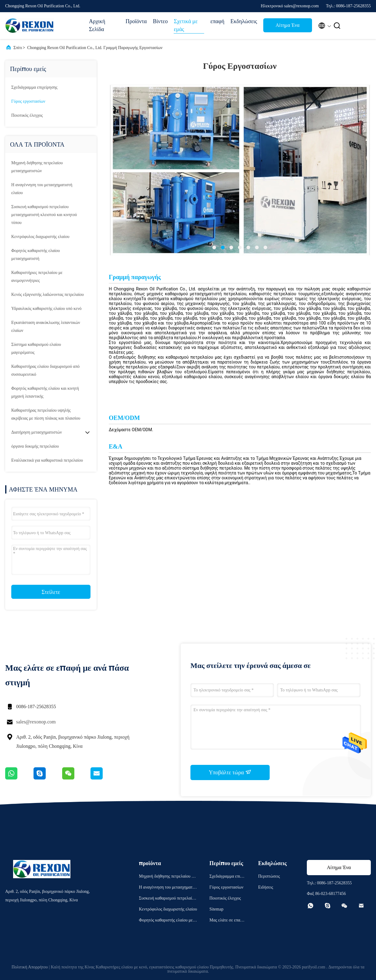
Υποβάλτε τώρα (230, 772)
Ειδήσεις (266, 887)
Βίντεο (160, 21)
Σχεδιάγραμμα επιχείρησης (34, 87)
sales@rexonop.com (36, 722)
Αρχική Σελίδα (97, 25)
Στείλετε (51, 592)
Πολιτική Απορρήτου (30, 967)
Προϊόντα (136, 21)
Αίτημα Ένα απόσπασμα (288, 27)
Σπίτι (18, 48)
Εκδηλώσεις (244, 21)
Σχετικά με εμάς (186, 25)
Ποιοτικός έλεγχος (27, 115)
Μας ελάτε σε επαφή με (227, 921)
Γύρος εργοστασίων (28, 101)
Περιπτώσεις (269, 876)
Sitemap (216, 909)
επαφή (217, 21)
